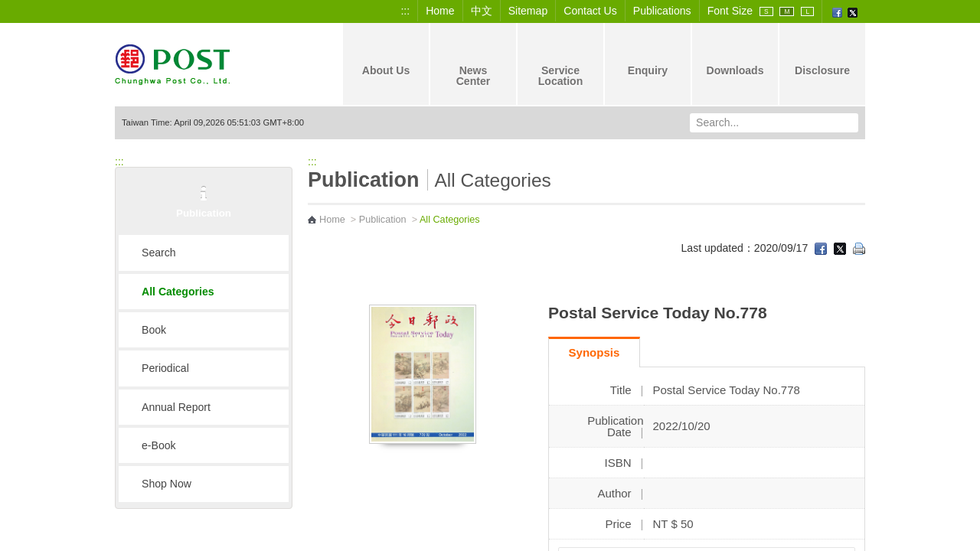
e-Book (159, 445)
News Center (474, 63)
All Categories (178, 292)
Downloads (735, 57)
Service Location (561, 63)
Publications (662, 11)
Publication (383, 220)
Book (154, 330)
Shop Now (167, 484)
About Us (386, 57)
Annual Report (176, 407)
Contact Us (590, 11)
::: (405, 11)
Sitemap (528, 11)
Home (440, 11)
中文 (482, 11)
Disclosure (822, 57)
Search (159, 253)
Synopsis (595, 352)
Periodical (165, 368)
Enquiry (648, 57)
